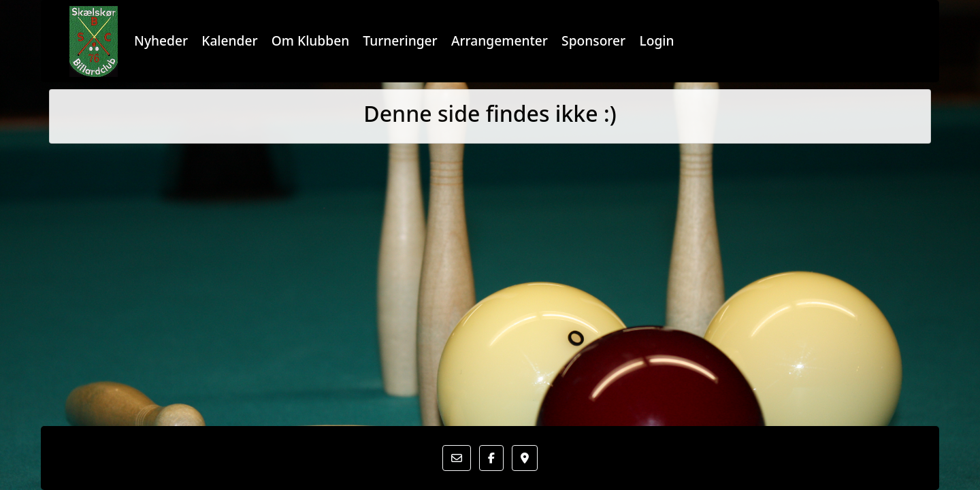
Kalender (229, 40)
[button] (457, 458)
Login (656, 40)
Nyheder (161, 40)
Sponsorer (593, 40)
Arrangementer (500, 40)
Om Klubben (310, 40)
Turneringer (400, 40)
